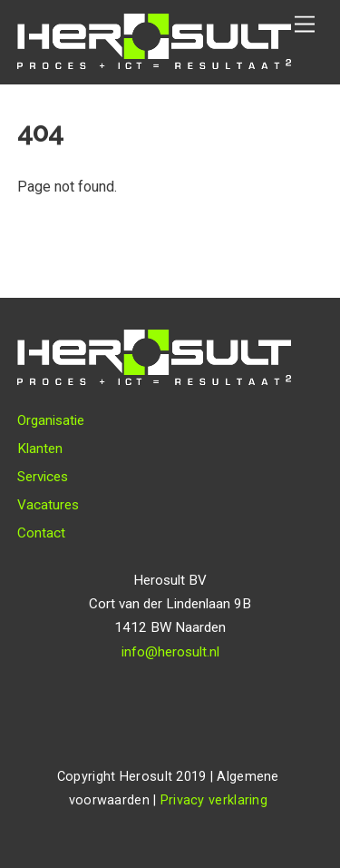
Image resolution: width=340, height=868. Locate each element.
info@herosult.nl (170, 652)
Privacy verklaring (214, 800)
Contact (41, 533)
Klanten (40, 449)
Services (43, 477)
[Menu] (305, 25)
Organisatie (51, 420)
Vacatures (48, 505)
